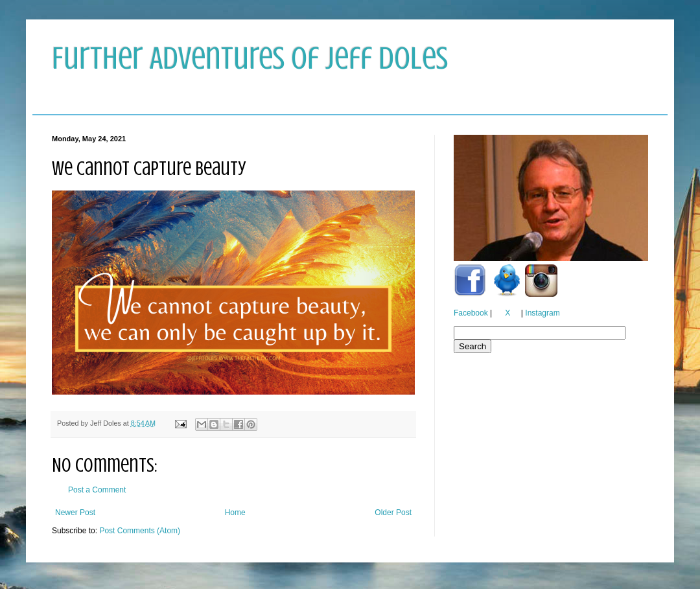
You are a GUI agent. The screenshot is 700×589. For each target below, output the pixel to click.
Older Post (393, 513)
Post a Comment (97, 490)
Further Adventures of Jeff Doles (250, 58)
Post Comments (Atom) (140, 531)
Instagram (542, 313)
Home (235, 513)
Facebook (471, 313)
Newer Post (75, 513)
